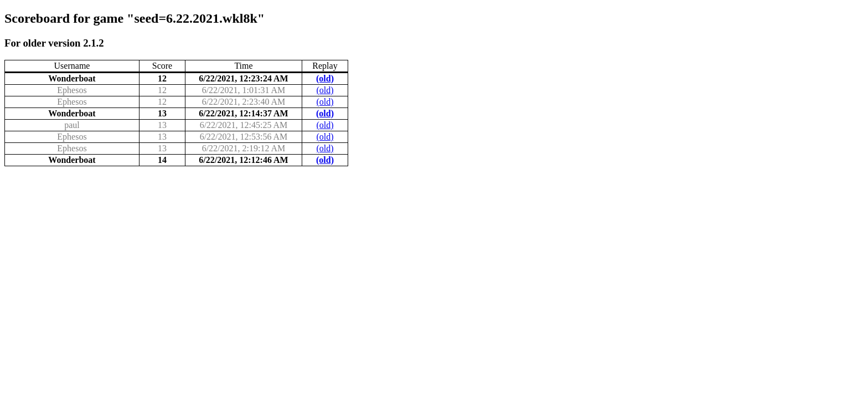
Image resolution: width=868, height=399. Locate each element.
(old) (325, 78)
